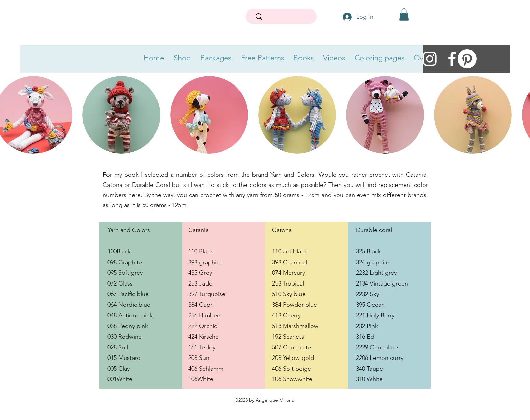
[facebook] (452, 59)
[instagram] (430, 59)
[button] (404, 15)
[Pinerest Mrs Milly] (467, 59)
